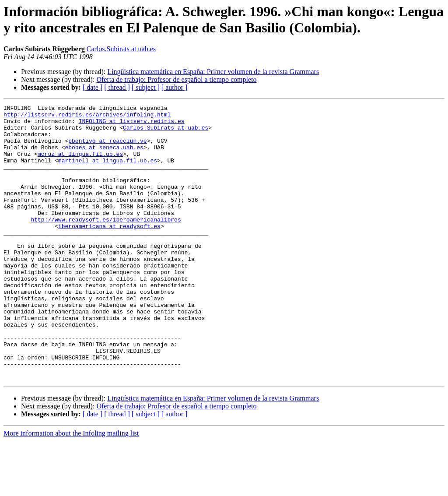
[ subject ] (146, 87)
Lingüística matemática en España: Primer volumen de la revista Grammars (213, 72)
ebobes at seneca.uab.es (104, 156)
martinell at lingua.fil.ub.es (108, 172)
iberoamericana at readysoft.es (109, 251)
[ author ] (175, 87)
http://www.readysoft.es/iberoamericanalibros (106, 243)
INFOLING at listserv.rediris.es (132, 125)
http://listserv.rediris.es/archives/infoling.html (87, 117)
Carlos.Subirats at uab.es (121, 49)
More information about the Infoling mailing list (71, 488)
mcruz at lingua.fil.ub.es (80, 164)
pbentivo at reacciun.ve (107, 148)
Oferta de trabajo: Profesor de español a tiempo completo (176, 79)
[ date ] (93, 87)
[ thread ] (117, 87)
